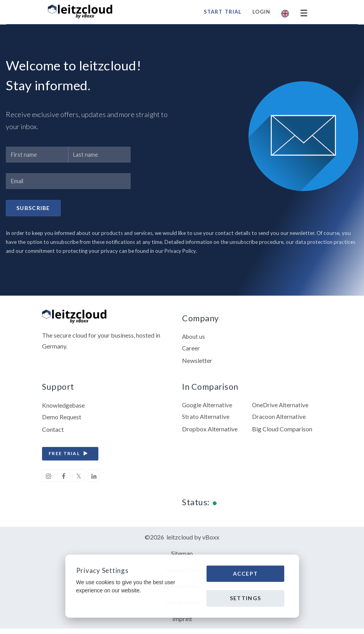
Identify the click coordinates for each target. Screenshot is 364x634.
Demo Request (62, 419)
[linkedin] (94, 478)
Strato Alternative (206, 419)
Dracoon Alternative (279, 419)
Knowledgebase (64, 407)
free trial (70, 456)
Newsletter (197, 362)
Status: (196, 505)
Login (260, 12)
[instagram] (48, 478)
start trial (221, 12)
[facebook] (63, 478)
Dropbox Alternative (210, 432)
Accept (246, 574)
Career (191, 350)
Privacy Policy (181, 252)
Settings (245, 598)
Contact (53, 432)
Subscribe (33, 209)
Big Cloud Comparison (282, 432)
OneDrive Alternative (281, 407)
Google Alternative (207, 407)
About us (194, 338)
